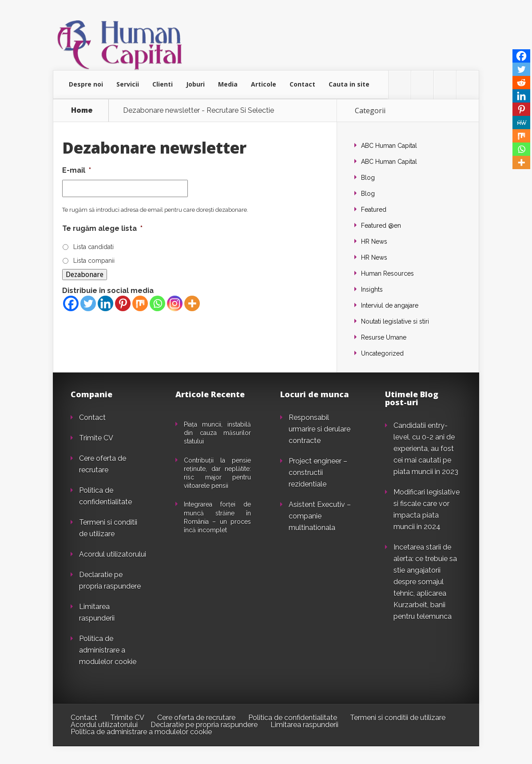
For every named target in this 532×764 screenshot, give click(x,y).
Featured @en (381, 226)
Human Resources (387, 273)
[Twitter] (88, 303)
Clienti (163, 84)
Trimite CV (96, 438)
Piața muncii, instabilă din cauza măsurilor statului (217, 433)
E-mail (77, 170)
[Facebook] (71, 303)
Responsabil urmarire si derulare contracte (320, 429)
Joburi (195, 84)
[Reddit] (521, 83)
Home (82, 111)
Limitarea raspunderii (304, 725)
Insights (372, 289)
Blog (368, 178)
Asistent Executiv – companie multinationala (320, 516)
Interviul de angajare (390, 305)
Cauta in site (349, 84)
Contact (302, 84)
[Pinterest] (123, 303)
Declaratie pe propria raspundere (204, 725)
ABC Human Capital (389, 146)
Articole (264, 84)
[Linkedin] (105, 303)
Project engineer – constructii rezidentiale (318, 473)
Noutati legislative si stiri (395, 321)
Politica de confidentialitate (293, 718)
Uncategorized (382, 353)
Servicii (128, 84)
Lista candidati (93, 247)
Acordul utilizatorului (113, 554)
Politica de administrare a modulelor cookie (108, 650)
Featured (374, 210)
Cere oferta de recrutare (196, 718)
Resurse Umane (384, 337)
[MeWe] (521, 123)
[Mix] (140, 303)
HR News (374, 241)
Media (228, 84)
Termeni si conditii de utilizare (398, 718)
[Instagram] (175, 303)
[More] (192, 303)
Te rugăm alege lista (102, 228)
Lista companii (94, 261)
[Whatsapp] (157, 303)
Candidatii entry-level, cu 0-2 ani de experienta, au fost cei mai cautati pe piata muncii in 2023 (426, 449)
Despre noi (86, 84)
